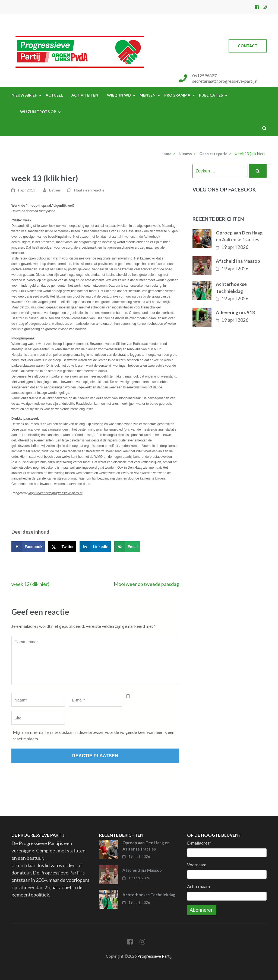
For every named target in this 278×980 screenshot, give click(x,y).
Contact (248, 46)
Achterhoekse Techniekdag (231, 288)
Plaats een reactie (89, 190)
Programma (177, 95)
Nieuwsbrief (24, 95)
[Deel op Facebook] (28, 547)
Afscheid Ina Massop (238, 261)
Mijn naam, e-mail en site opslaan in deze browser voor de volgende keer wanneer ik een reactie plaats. (94, 735)
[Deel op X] (62, 547)
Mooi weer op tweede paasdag (146, 584)
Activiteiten (85, 95)
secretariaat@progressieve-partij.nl (225, 81)
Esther (55, 190)
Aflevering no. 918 (235, 312)
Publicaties (211, 95)
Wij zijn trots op (38, 112)
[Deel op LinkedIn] (95, 547)
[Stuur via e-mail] (127, 547)
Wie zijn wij (119, 95)
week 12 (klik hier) (30, 584)
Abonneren (202, 910)
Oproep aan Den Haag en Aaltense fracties (239, 236)
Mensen (148, 95)
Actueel (54, 95)
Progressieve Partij (154, 956)
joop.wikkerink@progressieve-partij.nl (56, 493)
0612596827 (204, 75)
